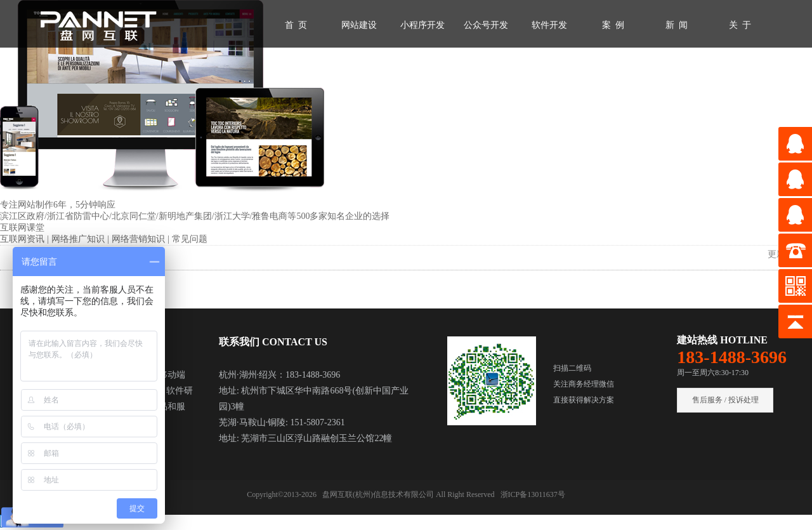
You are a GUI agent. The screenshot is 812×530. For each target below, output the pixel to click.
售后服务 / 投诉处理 (725, 400)
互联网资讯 (23, 239)
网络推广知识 (79, 239)
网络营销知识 (140, 239)
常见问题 (190, 239)
